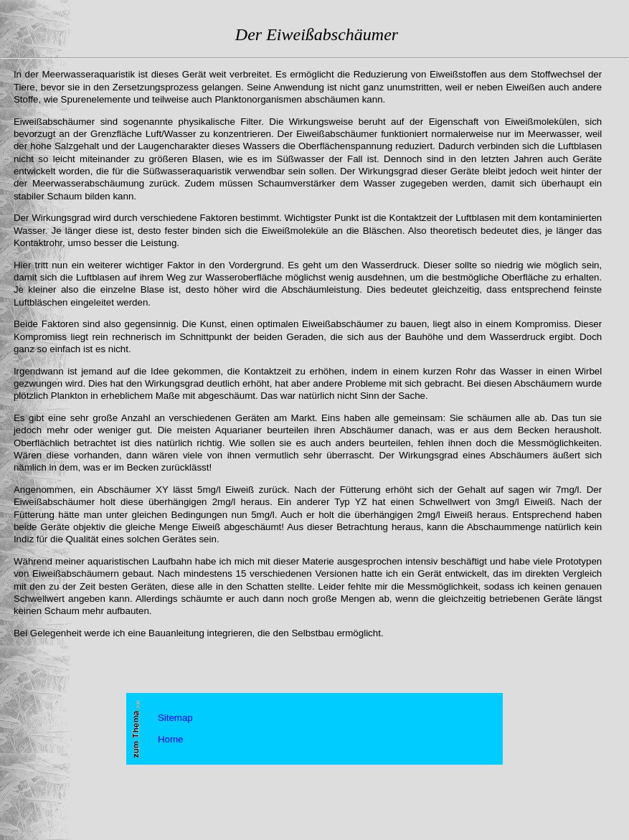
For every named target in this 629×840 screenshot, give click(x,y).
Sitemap (175, 718)
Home (171, 739)
